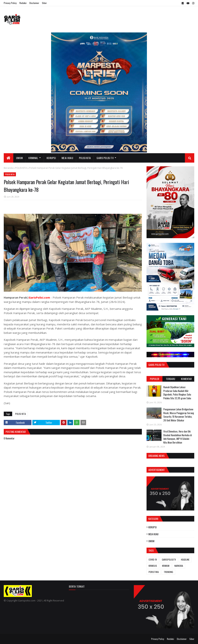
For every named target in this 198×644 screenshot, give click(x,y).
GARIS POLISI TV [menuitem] (105, 158)
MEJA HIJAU (153, 534)
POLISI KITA (21, 168)
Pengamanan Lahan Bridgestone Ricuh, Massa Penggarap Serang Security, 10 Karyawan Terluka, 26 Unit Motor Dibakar (179, 415)
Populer (154, 379)
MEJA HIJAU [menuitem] (67, 158)
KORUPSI (153, 527)
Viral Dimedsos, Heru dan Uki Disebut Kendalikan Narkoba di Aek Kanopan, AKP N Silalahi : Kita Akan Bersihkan (178, 437)
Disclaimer (34, 3)
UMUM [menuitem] (19, 158)
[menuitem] (9, 158)
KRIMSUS (153, 566)
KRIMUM (166, 566)
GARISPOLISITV (169, 560)
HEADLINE (185, 560)
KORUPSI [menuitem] (51, 158)
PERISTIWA (154, 572)
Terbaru (170, 379)
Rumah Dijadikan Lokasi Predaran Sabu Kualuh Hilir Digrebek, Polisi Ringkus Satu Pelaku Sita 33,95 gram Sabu (177, 393)
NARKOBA (179, 566)
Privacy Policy (10, 3)
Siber (44, 3)
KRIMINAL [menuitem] (33, 158)
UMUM (151, 541)
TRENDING (168, 572)
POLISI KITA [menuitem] (85, 158)
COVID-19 (153, 560)
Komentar (186, 379)
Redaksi (23, 3)
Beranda (8, 168)
